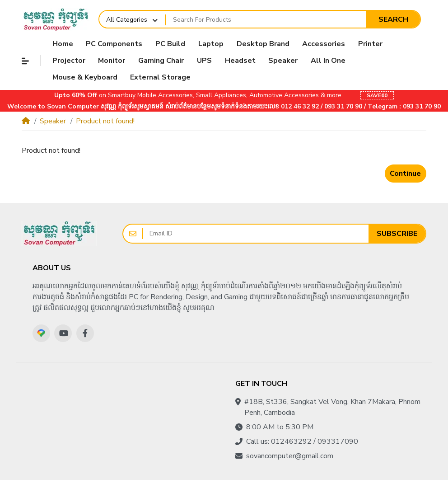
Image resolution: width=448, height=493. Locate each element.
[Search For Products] (266, 19)
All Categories (127, 20)
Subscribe (397, 234)
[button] (25, 61)
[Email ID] (256, 234)
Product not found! (105, 121)
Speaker (53, 121)
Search (393, 19)
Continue (405, 174)
